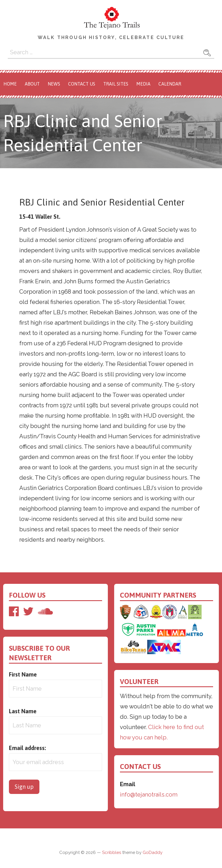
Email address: (27, 748)
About (32, 84)
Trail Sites (116, 84)
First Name (23, 674)
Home (10, 84)
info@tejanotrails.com (149, 795)
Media (143, 84)
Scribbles (112, 852)
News (54, 84)
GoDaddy (153, 852)
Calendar (170, 84)
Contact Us (82, 84)
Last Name (23, 711)
